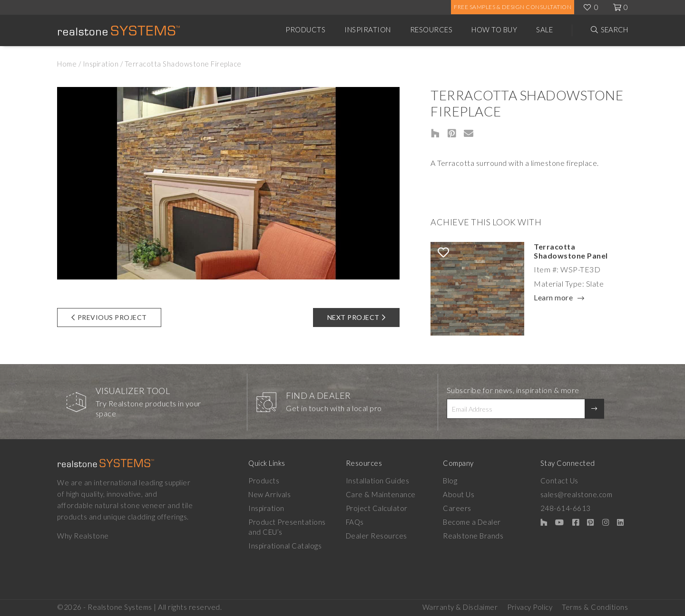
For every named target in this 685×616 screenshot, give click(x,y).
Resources (431, 29)
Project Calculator (377, 508)
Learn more (553, 298)
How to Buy (494, 29)
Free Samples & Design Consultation (513, 7)
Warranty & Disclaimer (460, 607)
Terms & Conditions (595, 607)
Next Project (357, 317)
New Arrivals (269, 494)
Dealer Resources (377, 536)
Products (305, 29)
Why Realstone (83, 536)
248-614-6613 (566, 508)
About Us (458, 494)
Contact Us (559, 481)
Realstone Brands (473, 536)
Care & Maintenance (381, 494)
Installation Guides (378, 481)
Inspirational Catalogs (285, 546)
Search (614, 29)
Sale (544, 29)
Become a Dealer (472, 522)
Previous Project (109, 317)
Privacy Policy (530, 607)
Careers (457, 508)
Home (67, 64)
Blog (450, 481)
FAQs (355, 522)
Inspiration (368, 29)
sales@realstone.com (577, 494)
